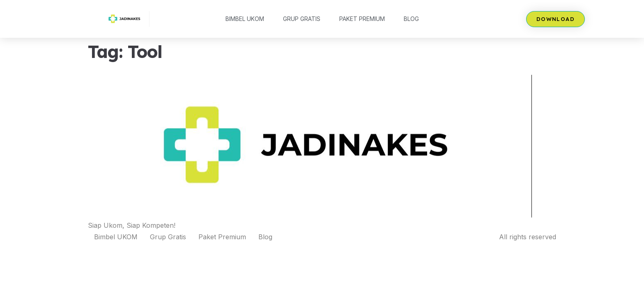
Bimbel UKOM (245, 19)
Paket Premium (362, 19)
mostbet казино (200, 0)
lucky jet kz (193, 0)
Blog (411, 19)
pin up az (196, 0)
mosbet (204, 0)
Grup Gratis (302, 19)
